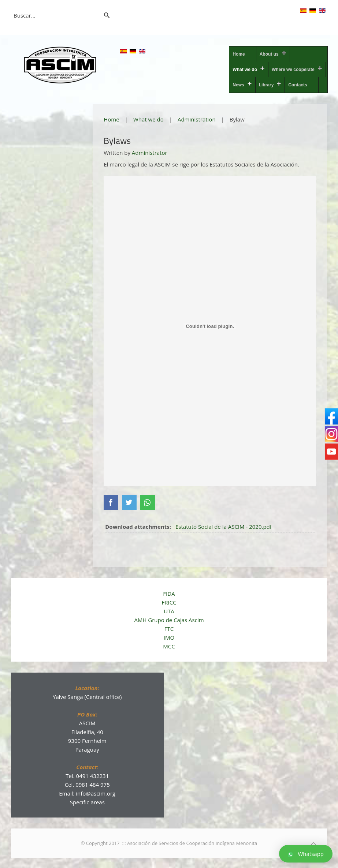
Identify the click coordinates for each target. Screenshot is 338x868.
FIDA (169, 593)
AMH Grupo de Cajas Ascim (169, 619)
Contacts (298, 85)
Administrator (150, 153)
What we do (245, 70)
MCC (169, 646)
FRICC (169, 602)
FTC (169, 628)
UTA (169, 610)
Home (239, 54)
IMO (169, 637)
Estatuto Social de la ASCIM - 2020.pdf (224, 526)
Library (266, 85)
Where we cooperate (293, 70)
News (238, 85)
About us (269, 54)
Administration (197, 119)
